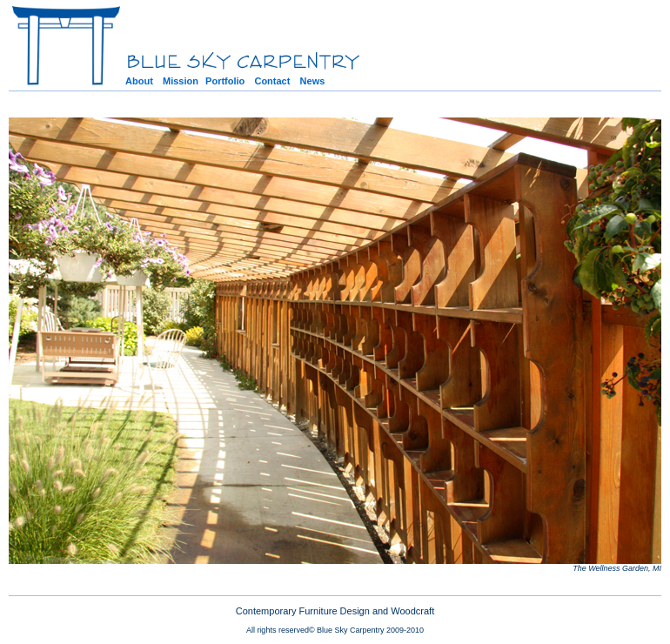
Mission (181, 81)
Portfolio (225, 81)
